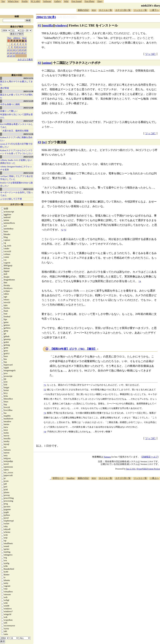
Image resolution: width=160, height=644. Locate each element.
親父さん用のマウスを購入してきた (16, 83)
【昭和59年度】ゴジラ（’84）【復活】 (73, 349)
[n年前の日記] (67, 17)
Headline (71, 478)
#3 (39, 142)
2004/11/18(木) (46, 17)
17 (17, 50)
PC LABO (36, 1)
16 (14, 50)
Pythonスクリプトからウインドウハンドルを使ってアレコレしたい (16, 152)
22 (11, 53)
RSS (94, 10)
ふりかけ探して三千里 (11, 199)
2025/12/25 (28, 157)
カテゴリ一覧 (17, 204)
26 (23, 53)
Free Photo (89, 1)
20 (25, 50)
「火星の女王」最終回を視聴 (14, 131)
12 (23, 47)
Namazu (107, 457)
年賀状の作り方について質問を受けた (16, 116)
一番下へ (154, 10)
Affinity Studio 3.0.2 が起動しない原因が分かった (16, 162)
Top (3, 1)
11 (20, 47)
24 (17, 53)
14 (8, 50)
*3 (45, 413)
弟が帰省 (5, 88)
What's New (13, 1)
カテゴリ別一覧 (123, 10)
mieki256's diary (151, 6)
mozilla (48, 25)
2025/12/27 (28, 121)
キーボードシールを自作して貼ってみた (16, 194)
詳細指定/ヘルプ (150, 457)
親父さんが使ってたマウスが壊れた (16, 96)
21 (8, 53)
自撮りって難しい (9, 111)
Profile (25, 1)
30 (14, 56)
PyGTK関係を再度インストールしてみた (17, 126)
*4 (45, 432)
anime (47, 63)
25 (20, 53)
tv (44, 142)
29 (11, 56)
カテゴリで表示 (25, 59)
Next (24, 38)
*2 (45, 390)
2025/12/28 (28, 108)
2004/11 (17, 38)
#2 (39, 63)
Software (47, 1)
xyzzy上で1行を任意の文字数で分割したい (16, 145)
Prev (10, 38)
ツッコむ (150, 54)
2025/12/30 (28, 91)
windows (61, 25)
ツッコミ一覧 (140, 10)
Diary (100, 1)
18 (20, 50)
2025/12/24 (28, 173)
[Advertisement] (106, 506)
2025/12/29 (28, 101)
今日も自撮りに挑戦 (10, 104)
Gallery (58, 1)
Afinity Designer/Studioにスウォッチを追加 (16, 168)
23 (14, 53)
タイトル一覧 (105, 10)
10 (17, 47)
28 (8, 56)
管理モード (58, 478)
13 (25, 47)
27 (25, 53)
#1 (39, 25)
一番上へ (154, 478)
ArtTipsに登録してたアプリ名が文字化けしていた (17, 178)
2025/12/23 (28, 189)
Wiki (66, 1)
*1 (45, 385)
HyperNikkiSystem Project (148, 469)
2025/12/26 (28, 134)
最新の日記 (83, 10)
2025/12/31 (28, 78)
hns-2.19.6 (131, 469)
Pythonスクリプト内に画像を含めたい (16, 139)
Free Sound (77, 1)
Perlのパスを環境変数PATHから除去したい (16, 184)
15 (11, 50)
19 (23, 50)
